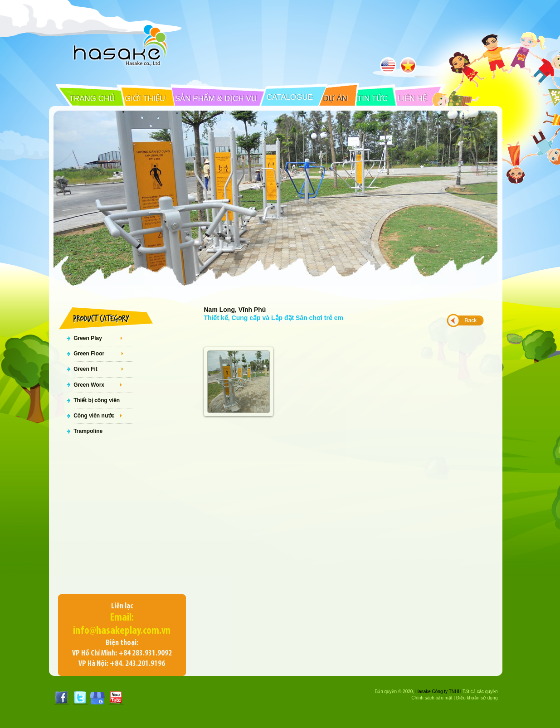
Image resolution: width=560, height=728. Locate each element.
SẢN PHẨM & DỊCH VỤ (216, 99)
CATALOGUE (290, 97)
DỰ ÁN (335, 99)
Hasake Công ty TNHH (438, 692)
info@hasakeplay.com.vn (122, 631)
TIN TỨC (373, 99)
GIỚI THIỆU (145, 99)
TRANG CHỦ (92, 99)
